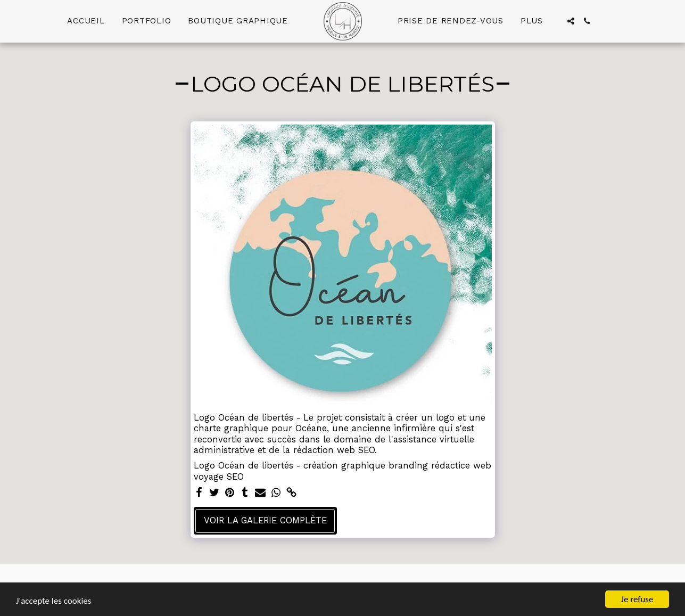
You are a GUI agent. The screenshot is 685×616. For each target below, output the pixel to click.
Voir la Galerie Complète (265, 520)
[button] (571, 21)
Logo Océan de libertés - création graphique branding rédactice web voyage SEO (342, 471)
